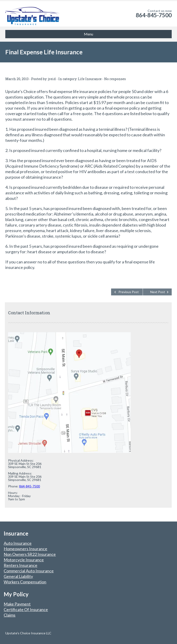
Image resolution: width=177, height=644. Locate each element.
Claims (10, 615)
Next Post (158, 292)
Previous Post (129, 292)
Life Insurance (90, 79)
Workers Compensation (25, 582)
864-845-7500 (154, 15)
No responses (115, 79)
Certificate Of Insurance (26, 609)
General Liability (18, 576)
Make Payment (17, 604)
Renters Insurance (21, 565)
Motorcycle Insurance (24, 560)
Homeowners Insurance (25, 549)
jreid (52, 79)
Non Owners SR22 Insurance (30, 554)
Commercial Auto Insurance (29, 571)
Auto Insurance (18, 543)
